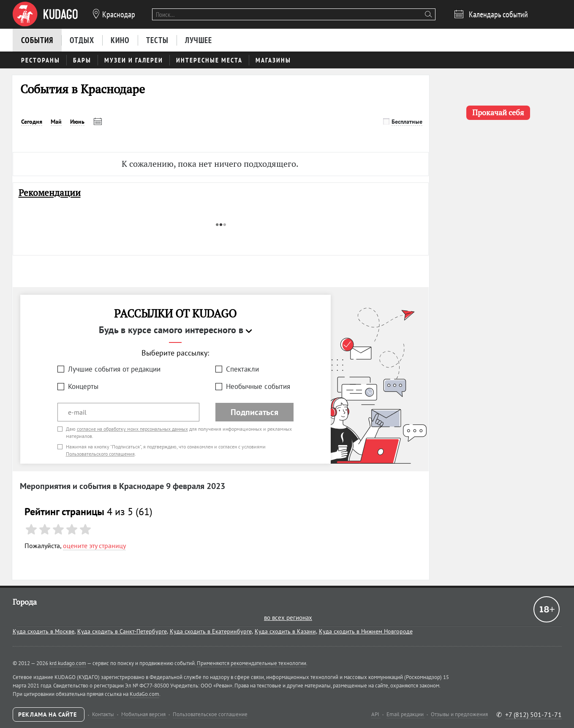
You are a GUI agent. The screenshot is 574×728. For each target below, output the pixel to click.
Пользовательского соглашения (100, 454)
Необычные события (258, 386)
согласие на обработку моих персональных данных (132, 429)
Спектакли (242, 369)
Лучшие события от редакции (114, 369)
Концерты (83, 386)
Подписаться (254, 412)
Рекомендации (50, 193)
